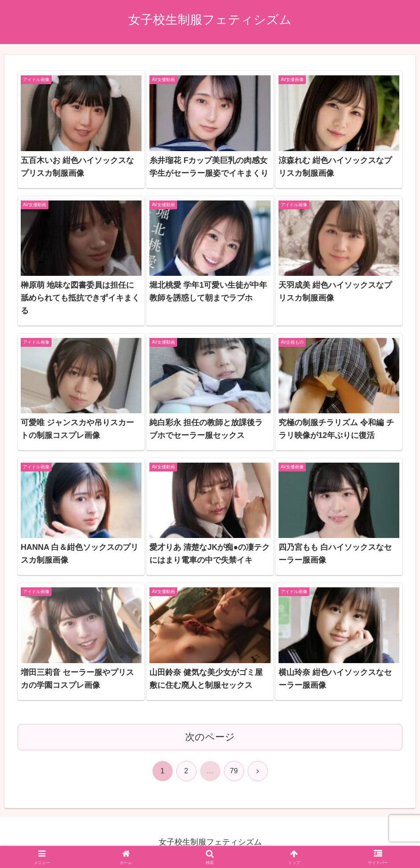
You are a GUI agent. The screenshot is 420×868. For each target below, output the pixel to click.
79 (234, 771)
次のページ (210, 737)
